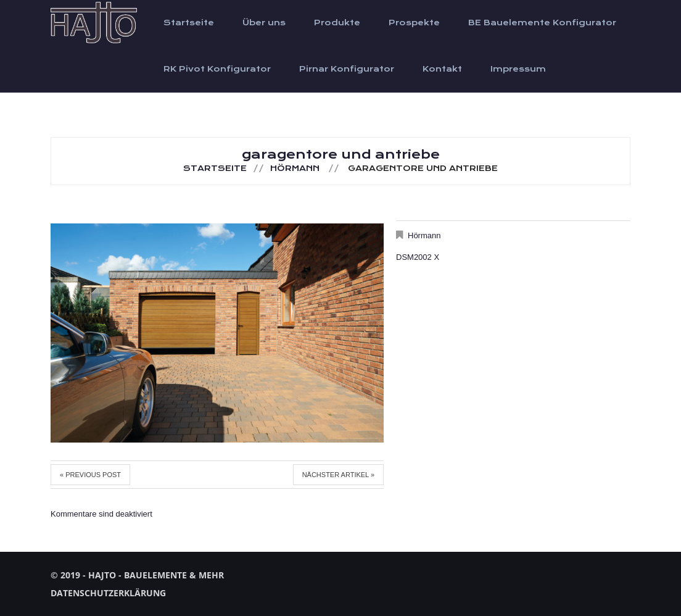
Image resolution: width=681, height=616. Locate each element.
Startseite (189, 23)
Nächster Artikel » (338, 475)
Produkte (337, 23)
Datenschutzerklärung (108, 593)
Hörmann (295, 169)
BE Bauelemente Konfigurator (542, 23)
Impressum (518, 69)
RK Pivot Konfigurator (217, 69)
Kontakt (442, 69)
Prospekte (414, 23)
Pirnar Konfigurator (347, 69)
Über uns (264, 23)
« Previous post (90, 475)
